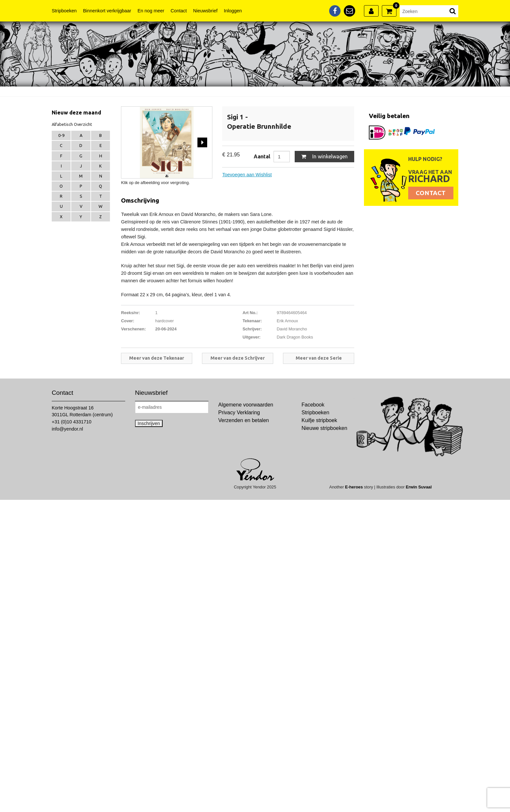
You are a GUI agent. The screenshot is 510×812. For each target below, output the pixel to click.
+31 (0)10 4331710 (72, 422)
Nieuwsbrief (205, 11)
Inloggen (233, 11)
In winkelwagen (324, 156)
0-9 (61, 135)
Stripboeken (64, 11)
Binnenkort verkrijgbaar (107, 11)
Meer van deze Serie (319, 358)
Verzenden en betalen (244, 420)
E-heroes (354, 487)
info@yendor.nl (67, 429)
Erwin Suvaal (419, 487)
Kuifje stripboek (319, 420)
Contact (179, 11)
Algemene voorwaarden (246, 405)
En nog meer (151, 11)
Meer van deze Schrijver (238, 358)
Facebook (313, 405)
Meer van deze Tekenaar (157, 358)
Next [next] (202, 142)
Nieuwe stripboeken (324, 428)
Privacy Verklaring (239, 413)
